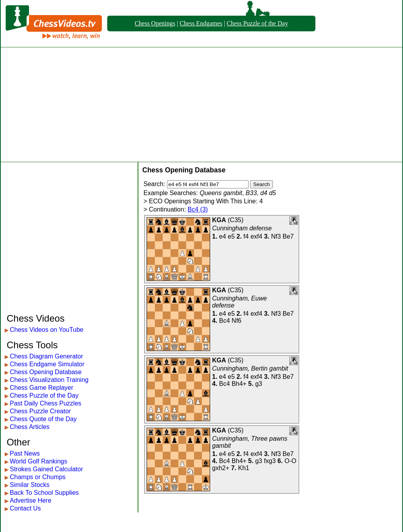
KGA (219, 220)
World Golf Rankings (38, 461)
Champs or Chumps (38, 477)
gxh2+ (221, 468)
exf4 (256, 236)
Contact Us (25, 508)
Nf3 (276, 236)
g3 (259, 384)
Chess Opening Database (46, 372)
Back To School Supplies (44, 493)
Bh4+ (239, 384)
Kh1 (243, 468)
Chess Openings (155, 23)
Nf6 (237, 321)
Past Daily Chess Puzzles (45, 403)
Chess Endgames (201, 23)
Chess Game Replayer (42, 388)
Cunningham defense (242, 228)
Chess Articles (30, 427)
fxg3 (270, 461)
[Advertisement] (202, 105)
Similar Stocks (30, 485)
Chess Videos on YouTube (47, 330)
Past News (25, 453)
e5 (231, 236)
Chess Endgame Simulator (47, 364)
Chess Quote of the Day (43, 419)
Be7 (288, 236)
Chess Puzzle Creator (40, 411)
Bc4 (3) (198, 209)
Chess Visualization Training (49, 380)
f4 (246, 236)
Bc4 (225, 321)
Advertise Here (31, 500)
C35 (235, 220)
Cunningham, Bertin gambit (250, 368)
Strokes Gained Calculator (46, 469)
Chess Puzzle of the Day (257, 23)
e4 (223, 236)
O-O (290, 461)
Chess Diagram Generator (46, 356)
